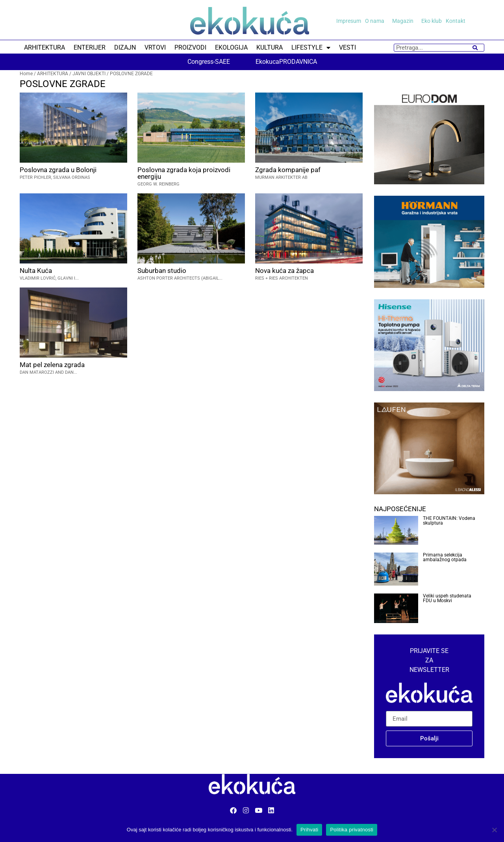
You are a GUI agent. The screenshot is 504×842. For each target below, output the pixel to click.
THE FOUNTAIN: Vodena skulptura (449, 521)
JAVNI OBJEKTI (89, 74)
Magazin (405, 21)
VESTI (347, 47)
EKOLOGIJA (231, 47)
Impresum (349, 21)
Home (26, 74)
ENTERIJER (90, 47)
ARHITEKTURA (44, 47)
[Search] (475, 48)
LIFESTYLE (311, 48)
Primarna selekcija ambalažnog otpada (445, 557)
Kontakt (456, 21)
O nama (377, 21)
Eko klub (432, 21)
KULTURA (270, 47)
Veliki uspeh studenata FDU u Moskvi (447, 598)
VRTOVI (155, 47)
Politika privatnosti (352, 830)
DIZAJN (125, 47)
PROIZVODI (190, 47)
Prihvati (309, 830)
